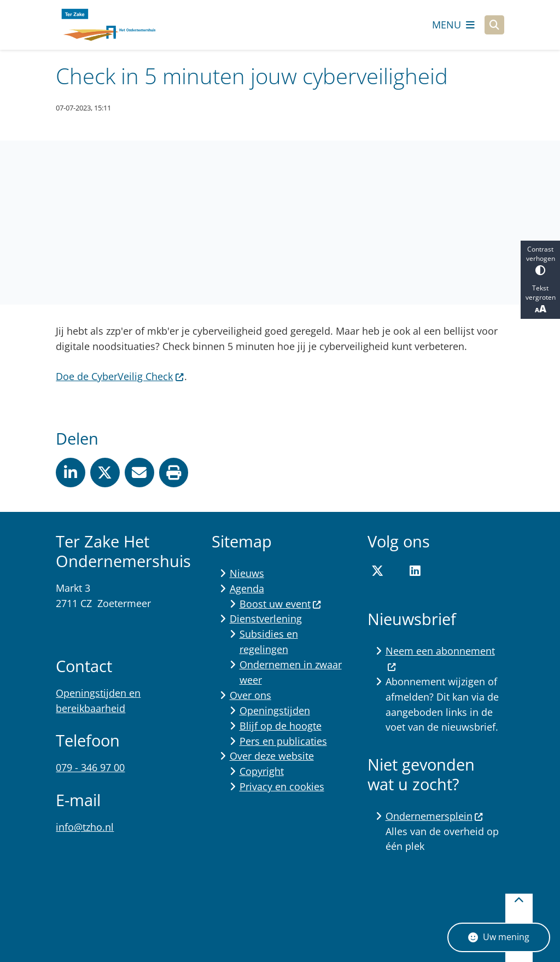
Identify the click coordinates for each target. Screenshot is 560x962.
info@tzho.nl (85, 827)
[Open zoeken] (494, 25)
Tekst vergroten (540, 299)
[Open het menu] (453, 25)
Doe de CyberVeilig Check (120, 376)
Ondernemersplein (434, 816)
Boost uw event (281, 604)
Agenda (247, 588)
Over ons (250, 695)
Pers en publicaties (283, 741)
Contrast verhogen (540, 260)
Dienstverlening (266, 619)
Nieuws (247, 573)
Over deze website (272, 756)
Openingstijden (275, 710)
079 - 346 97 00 (90, 767)
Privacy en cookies (282, 786)
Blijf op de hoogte (281, 726)
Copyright (262, 771)
